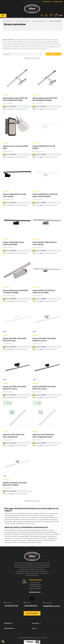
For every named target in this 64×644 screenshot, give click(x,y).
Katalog (25, 1)
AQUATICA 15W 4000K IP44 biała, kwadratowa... (14, 436)
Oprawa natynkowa (8, 151)
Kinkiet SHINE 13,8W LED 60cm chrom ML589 (45, 243)
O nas (31, 1)
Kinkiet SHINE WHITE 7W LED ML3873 (44, 147)
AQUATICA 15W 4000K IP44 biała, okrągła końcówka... (43, 436)
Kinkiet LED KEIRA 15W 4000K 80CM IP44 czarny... (44, 388)
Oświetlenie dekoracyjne (9, 296)
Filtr (53, 54)
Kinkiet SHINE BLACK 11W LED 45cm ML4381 (14, 195)
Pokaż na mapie (33, 613)
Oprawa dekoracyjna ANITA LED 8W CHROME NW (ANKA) (45, 99)
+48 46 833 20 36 (11, 606)
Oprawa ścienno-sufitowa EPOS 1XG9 (15, 147)
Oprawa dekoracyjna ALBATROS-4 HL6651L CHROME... (16, 291)
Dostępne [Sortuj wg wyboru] (23, 54)
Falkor (32, 638)
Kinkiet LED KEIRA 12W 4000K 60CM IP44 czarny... (14, 388)
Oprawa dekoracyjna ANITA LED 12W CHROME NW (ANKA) (15, 99)
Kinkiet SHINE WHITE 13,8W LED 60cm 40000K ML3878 (45, 195)
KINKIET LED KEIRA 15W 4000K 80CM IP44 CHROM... (15, 484)
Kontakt (38, 1)
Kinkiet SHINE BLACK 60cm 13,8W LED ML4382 (14, 243)
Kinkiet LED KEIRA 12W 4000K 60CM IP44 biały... (14, 340)
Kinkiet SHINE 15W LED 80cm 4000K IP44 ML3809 (44, 291)
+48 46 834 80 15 (31, 606)
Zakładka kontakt (35, 592)
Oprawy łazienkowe (8, 39)
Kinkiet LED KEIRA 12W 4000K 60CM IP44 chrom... (44, 340)
